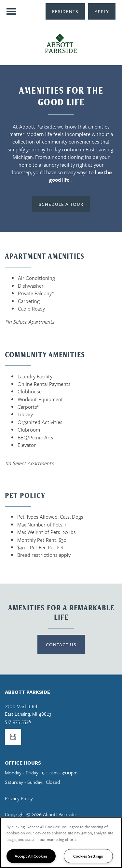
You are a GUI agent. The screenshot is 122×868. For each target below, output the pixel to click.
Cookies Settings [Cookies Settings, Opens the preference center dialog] (88, 856)
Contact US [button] (61, 644)
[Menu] (11, 11)
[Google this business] (13, 737)
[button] (65, 11)
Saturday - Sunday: (24, 782)
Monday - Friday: (22, 772)
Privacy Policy (19, 798)
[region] (61, 843)
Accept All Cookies (31, 856)
